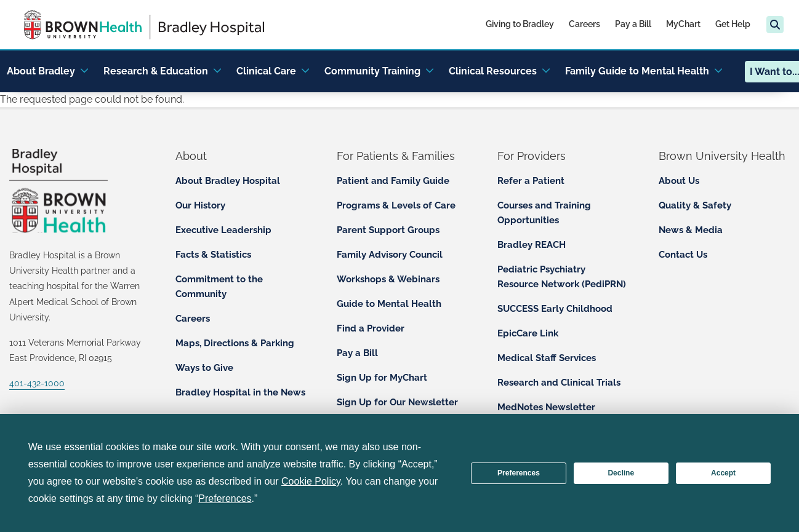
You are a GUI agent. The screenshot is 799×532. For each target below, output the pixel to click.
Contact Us (683, 255)
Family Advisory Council (390, 255)
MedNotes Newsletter (546, 407)
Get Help (733, 24)
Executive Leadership (223, 230)
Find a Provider (371, 328)
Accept (723, 473)
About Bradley (48, 71)
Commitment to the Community (219, 287)
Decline (621, 473)
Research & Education (163, 71)
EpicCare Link (528, 333)
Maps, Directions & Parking (235, 343)
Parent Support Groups (388, 230)
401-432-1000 (37, 383)
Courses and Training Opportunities (544, 213)
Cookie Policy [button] (311, 481)
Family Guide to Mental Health (644, 71)
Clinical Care (273, 71)
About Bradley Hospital (228, 181)
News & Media (691, 230)
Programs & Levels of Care (396, 205)
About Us (679, 181)
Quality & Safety (695, 205)
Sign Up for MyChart (382, 378)
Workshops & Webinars (388, 279)
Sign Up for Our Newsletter (397, 402)
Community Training (379, 71)
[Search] (775, 25)
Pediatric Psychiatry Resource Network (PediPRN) (562, 277)
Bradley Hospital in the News (240, 392)
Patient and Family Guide (393, 181)
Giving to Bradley (520, 24)
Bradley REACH (532, 245)
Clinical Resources (500, 71)
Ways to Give (204, 368)
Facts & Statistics (213, 255)
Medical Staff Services (547, 358)
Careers (584, 24)
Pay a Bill (633, 24)
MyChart (683, 24)
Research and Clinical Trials (559, 383)
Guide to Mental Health (389, 304)
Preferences (519, 473)
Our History (200, 205)
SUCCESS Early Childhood (555, 309)
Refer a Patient (531, 181)
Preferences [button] (225, 498)
